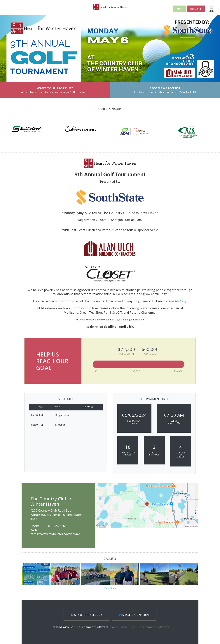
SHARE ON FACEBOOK (87, 615)
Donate (196, 9)
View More (110, 588)
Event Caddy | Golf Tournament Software (140, 627)
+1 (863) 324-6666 (54, 526)
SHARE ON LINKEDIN (134, 615)
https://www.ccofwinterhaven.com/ (55, 534)
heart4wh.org (178, 301)
